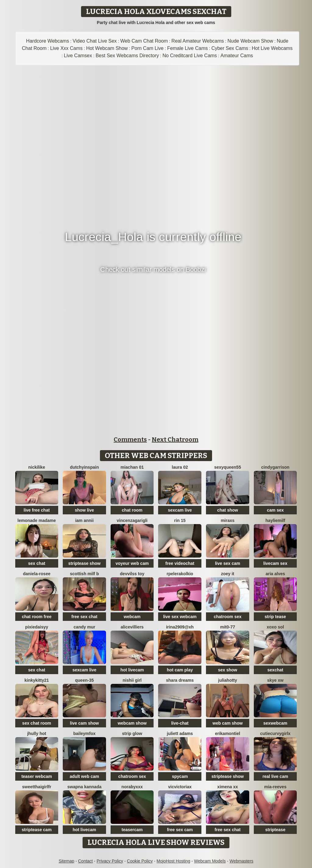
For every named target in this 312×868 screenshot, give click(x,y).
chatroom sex (227, 617)
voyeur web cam (132, 563)
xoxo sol (275, 627)
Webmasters (241, 861)
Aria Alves (275, 574)
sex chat (37, 563)
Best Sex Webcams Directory (127, 56)
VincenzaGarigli (132, 520)
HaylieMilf (275, 520)
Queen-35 (84, 680)
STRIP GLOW (132, 733)
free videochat (180, 563)
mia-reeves (275, 787)
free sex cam (180, 830)
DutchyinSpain (85, 467)
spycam (180, 776)
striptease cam (37, 830)
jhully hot (37, 733)
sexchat (275, 670)
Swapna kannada (84, 787)
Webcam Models (210, 861)
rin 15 (180, 520)
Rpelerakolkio (180, 574)
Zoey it (228, 574)
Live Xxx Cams (66, 48)
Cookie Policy (140, 861)
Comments (130, 439)
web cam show (228, 723)
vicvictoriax (180, 787)
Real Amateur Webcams (198, 41)
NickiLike (37, 467)
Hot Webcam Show (107, 48)
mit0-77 (227, 627)
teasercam (132, 830)
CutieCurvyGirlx (275, 733)
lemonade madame (37, 520)
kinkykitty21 (37, 680)
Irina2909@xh (180, 627)
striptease (275, 830)
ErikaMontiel (228, 733)
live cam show (85, 723)
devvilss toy (132, 574)
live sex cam (228, 563)
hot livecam (132, 670)
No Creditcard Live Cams (190, 56)
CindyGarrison (275, 467)
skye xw (275, 680)
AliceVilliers (132, 627)
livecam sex (275, 563)
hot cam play (180, 670)
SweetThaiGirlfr (37, 787)
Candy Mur (85, 627)
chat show (228, 510)
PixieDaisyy (37, 627)
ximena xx (228, 787)
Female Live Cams (188, 48)
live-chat (180, 723)
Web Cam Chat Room (144, 41)
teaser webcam (37, 776)
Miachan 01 (132, 467)
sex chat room (37, 723)
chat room (132, 510)
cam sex (275, 510)
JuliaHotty (228, 680)
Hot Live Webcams (272, 48)
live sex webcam (180, 617)
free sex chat (84, 617)
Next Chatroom (175, 439)
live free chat (37, 510)
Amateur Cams (237, 56)
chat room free (37, 617)
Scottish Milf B (85, 574)
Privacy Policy (110, 861)
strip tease (275, 617)
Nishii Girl (132, 680)
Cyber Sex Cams (230, 48)
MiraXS (227, 520)
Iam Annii (85, 520)
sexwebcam (275, 723)
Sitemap (66, 861)
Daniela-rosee (37, 574)
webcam (132, 617)
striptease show (84, 563)
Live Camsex (78, 56)
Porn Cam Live (147, 48)
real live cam (275, 776)
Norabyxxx (132, 787)
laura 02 (180, 467)
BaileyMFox (84, 733)
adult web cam (84, 776)
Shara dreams (180, 680)
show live (84, 510)
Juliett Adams (180, 733)
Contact (85, 861)
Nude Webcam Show (250, 41)
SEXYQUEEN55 (228, 467)
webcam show (132, 723)
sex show (227, 670)
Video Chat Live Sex (95, 41)
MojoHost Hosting (174, 861)
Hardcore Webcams (48, 41)
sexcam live (180, 510)
